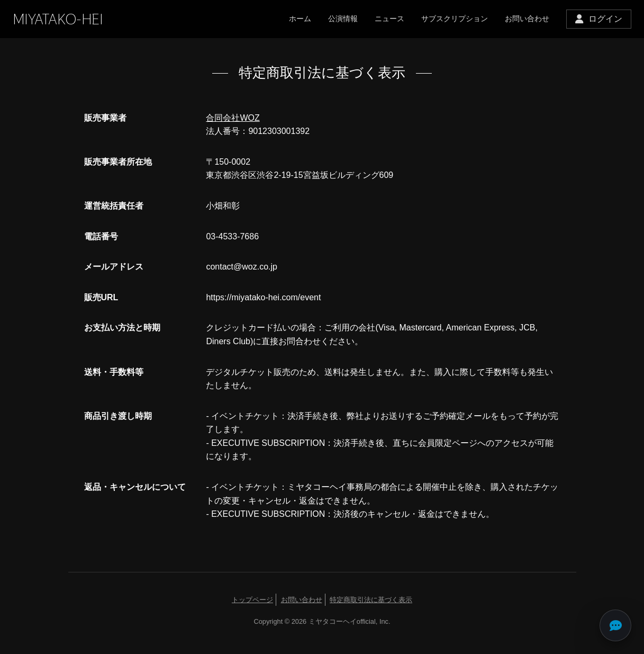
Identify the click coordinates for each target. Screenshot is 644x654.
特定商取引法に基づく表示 (371, 600)
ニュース (389, 19)
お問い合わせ (527, 19)
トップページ (252, 600)
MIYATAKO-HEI (58, 19)
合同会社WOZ (233, 118)
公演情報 (343, 19)
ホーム (300, 19)
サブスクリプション (455, 19)
